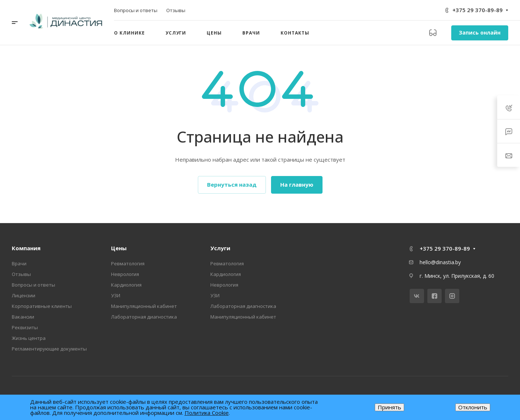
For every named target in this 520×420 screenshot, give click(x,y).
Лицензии (24, 295)
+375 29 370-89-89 (478, 10)
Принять (389, 407)
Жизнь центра (29, 338)
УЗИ (116, 295)
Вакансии (23, 317)
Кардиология (126, 285)
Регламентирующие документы (49, 349)
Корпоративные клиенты (42, 306)
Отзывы (21, 274)
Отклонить (473, 407)
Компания (26, 248)
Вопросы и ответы (33, 285)
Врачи (19, 263)
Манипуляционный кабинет (144, 306)
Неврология (125, 274)
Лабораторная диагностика (144, 317)
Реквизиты (25, 327)
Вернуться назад (232, 184)
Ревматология (128, 263)
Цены (119, 248)
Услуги (220, 248)
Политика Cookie (207, 413)
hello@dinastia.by (440, 262)
